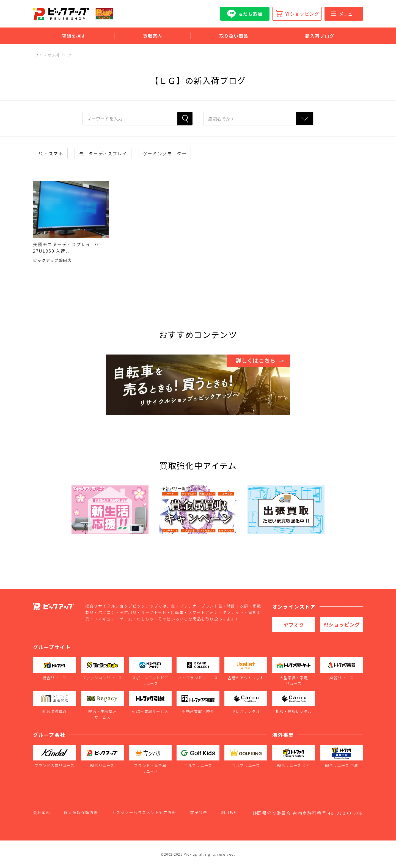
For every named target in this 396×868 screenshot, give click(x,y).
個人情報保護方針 (81, 812)
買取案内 (153, 36)
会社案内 (42, 812)
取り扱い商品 (234, 36)
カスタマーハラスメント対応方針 (144, 812)
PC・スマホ (50, 153)
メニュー (344, 14)
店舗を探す (74, 36)
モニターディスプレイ (103, 153)
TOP (37, 55)
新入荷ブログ (320, 36)
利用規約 (230, 812)
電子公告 (199, 812)
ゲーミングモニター (165, 153)
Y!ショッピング (302, 14)
